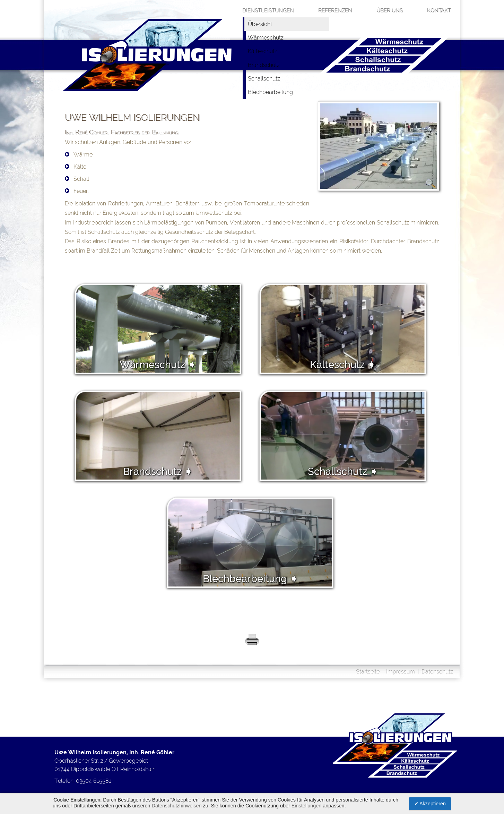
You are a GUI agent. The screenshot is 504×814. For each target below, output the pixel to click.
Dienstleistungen (268, 10)
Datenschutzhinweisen (177, 806)
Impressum (401, 672)
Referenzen (335, 10)
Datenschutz (437, 672)
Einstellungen (306, 806)
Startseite (368, 672)
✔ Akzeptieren (430, 804)
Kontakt (439, 10)
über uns (390, 10)
